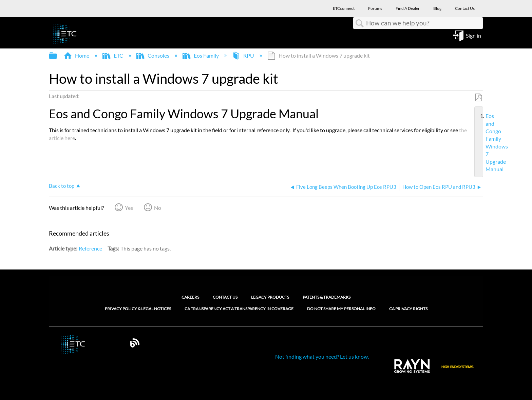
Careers (190, 297)
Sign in (473, 35)
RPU (244, 55)
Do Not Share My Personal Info (341, 309)
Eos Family (201, 55)
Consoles (153, 55)
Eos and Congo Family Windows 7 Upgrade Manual (483, 143)
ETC (113, 55)
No (158, 208)
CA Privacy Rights (408, 309)
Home (77, 55)
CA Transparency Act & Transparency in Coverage (239, 309)
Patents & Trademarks (327, 297)
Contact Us (225, 297)
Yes (129, 208)
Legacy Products (270, 297)
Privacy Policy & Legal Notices (138, 309)
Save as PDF (478, 98)
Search (360, 23)
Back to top (62, 186)
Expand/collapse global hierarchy (57, 56)
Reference (90, 248)
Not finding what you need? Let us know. (322, 356)
